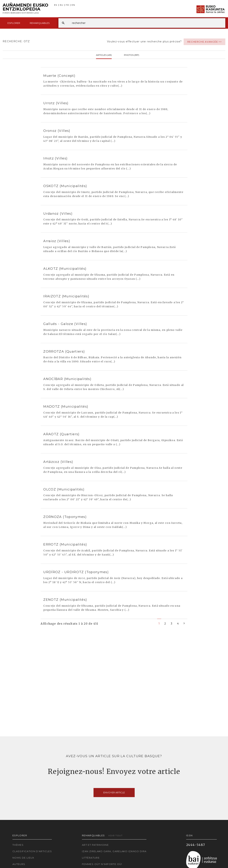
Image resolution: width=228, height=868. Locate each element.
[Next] (184, 623)
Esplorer (14, 23)
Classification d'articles (32, 851)
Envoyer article (114, 792)
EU (62, 5)
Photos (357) (132, 55)
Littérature (91, 858)
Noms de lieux (23, 858)
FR (67, 5)
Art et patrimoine (95, 845)
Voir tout (115, 835)
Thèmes (18, 845)
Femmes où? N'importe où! (102, 864)
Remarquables (40, 23)
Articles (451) (104, 55)
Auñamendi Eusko (25, 9)
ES (56, 5)
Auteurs (19, 864)
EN (73, 5)
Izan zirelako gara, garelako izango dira (114, 851)
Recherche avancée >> (204, 42)
